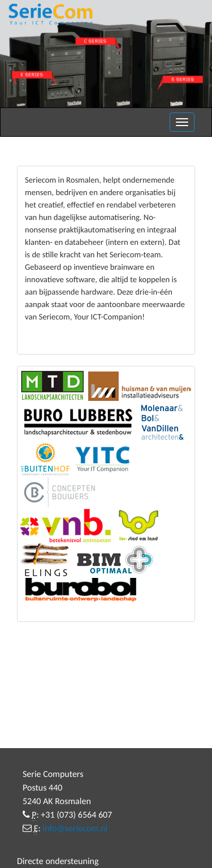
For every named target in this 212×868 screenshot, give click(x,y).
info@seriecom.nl (75, 829)
